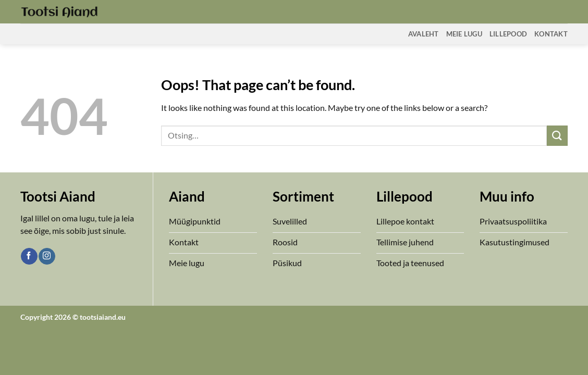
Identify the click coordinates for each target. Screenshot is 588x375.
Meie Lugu (464, 34)
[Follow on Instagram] (47, 256)
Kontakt (551, 34)
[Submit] (557, 136)
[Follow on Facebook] (29, 256)
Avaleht (424, 34)
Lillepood (508, 34)
